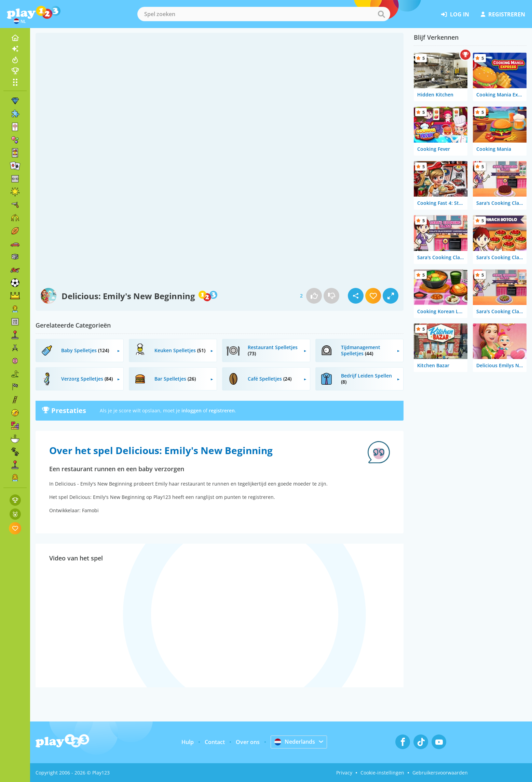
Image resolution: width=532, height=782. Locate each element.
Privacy (344, 773)
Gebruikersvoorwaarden (440, 773)
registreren (503, 14)
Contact (215, 742)
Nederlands (295, 742)
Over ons (248, 742)
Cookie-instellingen (382, 773)
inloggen (192, 410)
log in (455, 14)
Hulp (188, 742)
